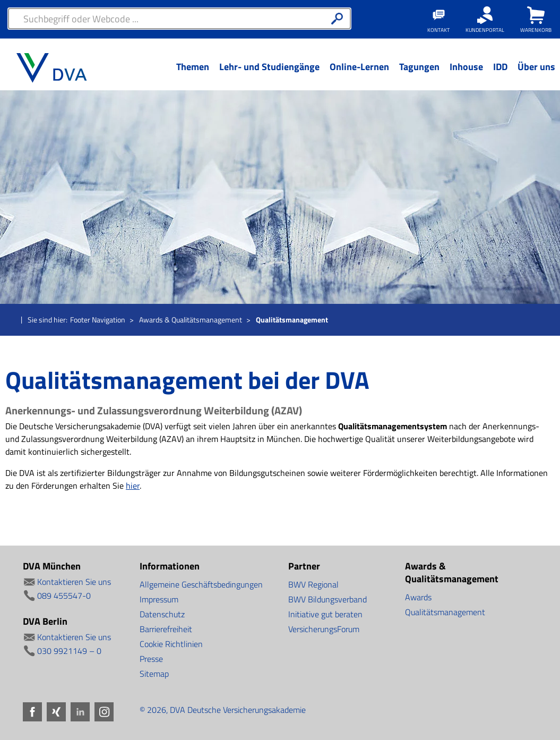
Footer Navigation (98, 320)
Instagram (104, 712)
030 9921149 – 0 (69, 651)
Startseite (12, 320)
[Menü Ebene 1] (192, 75)
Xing (56, 712)
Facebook (32, 712)
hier (133, 486)
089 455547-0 (64, 596)
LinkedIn (80, 712)
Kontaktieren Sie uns (74, 582)
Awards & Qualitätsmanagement (191, 320)
